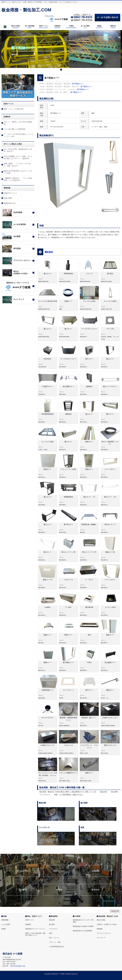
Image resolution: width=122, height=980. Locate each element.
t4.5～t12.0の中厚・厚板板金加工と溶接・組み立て (18, 150)
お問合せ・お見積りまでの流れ (107, 924)
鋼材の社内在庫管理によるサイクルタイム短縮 (18, 172)
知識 (5, 916)
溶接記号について (10, 193)
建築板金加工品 (10, 203)
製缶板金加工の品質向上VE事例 (83, 926)
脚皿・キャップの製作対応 (14, 109)
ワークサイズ (53, 929)
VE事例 (59, 890)
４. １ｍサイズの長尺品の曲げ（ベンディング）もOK (18, 135)
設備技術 (96, 871)
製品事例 (23, 890)
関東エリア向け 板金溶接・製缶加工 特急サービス (35, 934)
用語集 (4, 929)
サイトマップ (101, 938)
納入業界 (52, 924)
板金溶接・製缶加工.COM (26, 10)
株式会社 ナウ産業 (58, 974)
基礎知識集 (5, 920)
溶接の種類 (8, 198)
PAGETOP (115, 911)
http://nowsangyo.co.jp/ (18, 966)
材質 (51, 933)
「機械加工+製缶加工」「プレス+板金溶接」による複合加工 (18, 179)
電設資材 (49, 252)
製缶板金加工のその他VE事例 (82, 931)
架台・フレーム (54, 938)
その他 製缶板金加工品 (56, 947)
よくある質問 (6, 924)
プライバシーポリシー (104, 933)
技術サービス (59, 871)
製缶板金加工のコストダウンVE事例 (83, 921)
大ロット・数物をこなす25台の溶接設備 (18, 123)
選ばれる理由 (23, 871)
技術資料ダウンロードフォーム (35, 929)
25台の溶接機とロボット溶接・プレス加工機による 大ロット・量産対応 (18, 157)
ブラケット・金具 (55, 942)
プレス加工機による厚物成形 (15, 129)
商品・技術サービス (35, 916)
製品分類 (52, 920)
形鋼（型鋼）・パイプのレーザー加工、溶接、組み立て (17, 165)
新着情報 (96, 890)
